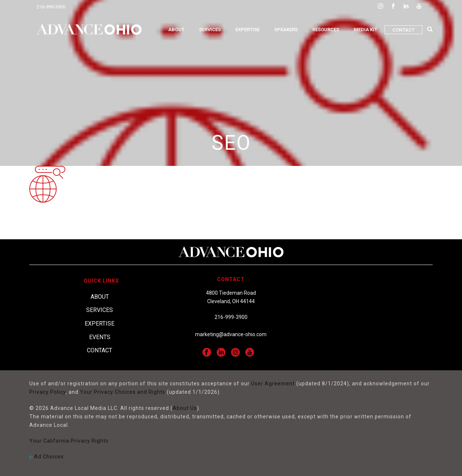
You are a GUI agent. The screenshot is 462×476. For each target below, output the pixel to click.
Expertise (247, 30)
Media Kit (366, 30)
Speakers (286, 30)
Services (210, 30)
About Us (185, 408)
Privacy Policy (47, 392)
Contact (404, 30)
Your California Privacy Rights (69, 441)
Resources (326, 30)
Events (100, 337)
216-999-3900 (51, 7)
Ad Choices (47, 457)
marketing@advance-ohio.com (231, 334)
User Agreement (273, 384)
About (176, 30)
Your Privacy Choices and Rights (123, 392)
